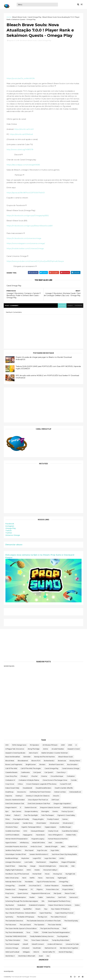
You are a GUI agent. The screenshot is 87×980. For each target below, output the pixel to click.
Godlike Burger (65, 827)
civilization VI (10, 780)
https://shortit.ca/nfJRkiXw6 (21, 135)
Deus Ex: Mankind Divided (15, 800)
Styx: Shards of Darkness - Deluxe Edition (21, 913)
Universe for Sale (72, 944)
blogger (62, 306)
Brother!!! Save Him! (56, 765)
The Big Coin (42, 917)
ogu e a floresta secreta (46, 882)
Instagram (10, 526)
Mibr (73, 866)
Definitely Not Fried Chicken (40, 792)
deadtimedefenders (43, 788)
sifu (43, 901)
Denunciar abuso (14, 545)
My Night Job (70, 874)
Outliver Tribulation (52, 886)
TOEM (36, 933)
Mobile (37, 870)
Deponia (9, 796)
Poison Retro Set (52, 890)
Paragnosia (23, 890)
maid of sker (10, 866)
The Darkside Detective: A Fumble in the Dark (44, 921)
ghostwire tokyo (12, 827)
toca (28, 933)
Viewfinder (37, 948)
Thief (64, 929)
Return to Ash (70, 894)
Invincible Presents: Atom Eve (16, 847)
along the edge (34, 749)
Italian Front (73, 847)
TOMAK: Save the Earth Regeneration (56, 933)
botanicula (62, 761)
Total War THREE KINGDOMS (16, 937)
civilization (71, 777)
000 (7, 745)
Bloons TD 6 (36, 761)
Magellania (54, 862)
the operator (39, 925)
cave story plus (11, 777)
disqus (70, 306)
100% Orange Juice (19, 745)
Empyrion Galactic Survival (50, 808)
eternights (45, 812)
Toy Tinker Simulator (13, 940)
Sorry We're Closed (13, 909)
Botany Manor (75, 761)
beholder (27, 757)
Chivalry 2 (24, 777)
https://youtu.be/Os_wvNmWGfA (21, 79)
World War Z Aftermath (27, 956)
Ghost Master (41, 823)
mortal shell (37, 874)
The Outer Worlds (54, 925)
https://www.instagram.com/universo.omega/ (26, 244)
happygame (28, 835)
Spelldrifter (28, 909)
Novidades (29, 882)
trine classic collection (40, 940)
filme (7, 819)
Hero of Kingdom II (55, 835)
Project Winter (68, 890)
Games (65, 819)
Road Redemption (19, 897)
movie (47, 874)
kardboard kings (12, 858)
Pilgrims (40, 890)
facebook (78, 306)
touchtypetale (63, 937)
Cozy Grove (10, 784)
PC (32, 890)
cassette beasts (11, 773)
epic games (17, 812)
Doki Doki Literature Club (15, 804)
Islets (63, 847)
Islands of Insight (51, 847)
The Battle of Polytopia (25, 917)
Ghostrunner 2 (68, 823)
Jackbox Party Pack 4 (13, 851)
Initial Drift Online (39, 843)
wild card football (12, 952)
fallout (8, 815)
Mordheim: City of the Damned (17, 874)
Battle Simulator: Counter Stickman (55, 753)
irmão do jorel (36, 847)
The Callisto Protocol (58, 917)
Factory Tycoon (67, 812)
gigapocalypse (50, 827)
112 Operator (34, 745)
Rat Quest (57, 894)
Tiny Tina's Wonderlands (14, 933)
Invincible (59, 843)
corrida (74, 780)
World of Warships (65, 952)
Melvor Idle (64, 866)
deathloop (9, 792)
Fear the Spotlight (31, 815)
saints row (50, 897)
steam (38, 909)
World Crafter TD (49, 952)
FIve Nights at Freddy (21, 819)
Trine (26, 940)
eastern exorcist (31, 808)
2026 (70, 745)
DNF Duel (55, 800)
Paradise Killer (67, 886)
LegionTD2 (37, 858)
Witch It (36, 952)
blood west (10, 761)
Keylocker (25, 858)
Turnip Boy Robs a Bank (61, 940)
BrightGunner (31, 765)
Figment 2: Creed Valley (66, 815)
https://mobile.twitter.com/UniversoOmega (25, 249)
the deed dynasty (71, 921)
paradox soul (10, 890)
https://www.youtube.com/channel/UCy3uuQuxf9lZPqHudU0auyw (35, 262)
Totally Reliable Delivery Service (42, 937)
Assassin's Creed (74, 749)
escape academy (31, 812)
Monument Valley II (50, 870)
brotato (42, 765)
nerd (24, 878)
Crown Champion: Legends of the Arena (41, 784)
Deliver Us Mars (60, 792)
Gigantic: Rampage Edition (31, 827)
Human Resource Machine (58, 839)
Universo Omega (13, 536)
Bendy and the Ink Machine (45, 757)
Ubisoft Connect (38, 944)
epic (7, 812)
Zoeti (41, 956)
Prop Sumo (10, 894)
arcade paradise (58, 749)
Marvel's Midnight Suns (47, 866)
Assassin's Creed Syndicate (15, 753)
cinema (44, 777)
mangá (33, 866)
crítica (20, 784)
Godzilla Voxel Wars (13, 831)
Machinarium (41, 862)
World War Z (10, 956)
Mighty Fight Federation (14, 870)
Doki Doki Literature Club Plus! (39, 804)
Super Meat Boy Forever (64, 913)
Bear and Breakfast (13, 757)
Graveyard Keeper (38, 831)
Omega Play (11, 529)
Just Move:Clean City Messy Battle (64, 854)
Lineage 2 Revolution (13, 862)
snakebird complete (37, 905)
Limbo (62, 858)
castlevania (25, 773)
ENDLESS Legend (70, 808)
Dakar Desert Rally (12, 788)
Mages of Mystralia (68, 862)
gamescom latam (12, 823)
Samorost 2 (74, 897)
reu (7, 897)
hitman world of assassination (17, 839)
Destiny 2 (19, 796)
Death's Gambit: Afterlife (64, 788)
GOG (25, 831)
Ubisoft (25, 944)
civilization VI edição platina (29, 780)
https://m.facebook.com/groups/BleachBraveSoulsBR (30, 226)
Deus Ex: (56, 796)
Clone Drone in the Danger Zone (55, 780)
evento (55, 812)
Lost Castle (29, 862)
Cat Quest (37, 773)
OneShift (22, 886)
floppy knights (38, 819)
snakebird (21, 905)
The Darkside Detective (14, 921)
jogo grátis (55, 851)
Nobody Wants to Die (13, 882)
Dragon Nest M (11, 808)
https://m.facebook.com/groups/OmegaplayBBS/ (28, 216)
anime (46, 749)
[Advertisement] (43, 405)
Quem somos (23, 894)
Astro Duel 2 (33, 753)
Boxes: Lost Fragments (14, 765)
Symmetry (9, 917)
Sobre (77, 905)
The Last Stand (25, 925)
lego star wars (50, 858)
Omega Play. (10, 886)
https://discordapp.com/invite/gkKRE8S (23, 165)
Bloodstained (23, 761)
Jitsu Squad (29, 851)
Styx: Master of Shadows (60, 909)
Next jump (50, 878)
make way (23, 866)
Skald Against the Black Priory (59, 901)
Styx (46, 909)
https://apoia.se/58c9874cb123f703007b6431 (26, 193)
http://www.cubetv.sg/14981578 (20, 150)
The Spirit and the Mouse (50, 929)
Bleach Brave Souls (20, 17)
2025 (63, 745)
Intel (50, 843)
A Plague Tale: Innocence (15, 749)
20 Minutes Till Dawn (50, 745)
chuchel (34, 777)
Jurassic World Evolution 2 (39, 854)
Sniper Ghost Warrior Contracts (60, 905)
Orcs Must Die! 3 (35, 886)
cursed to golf (65, 784)
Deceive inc (22, 792)
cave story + (61, 773)
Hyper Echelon (11, 843)
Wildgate (26, 952)
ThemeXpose (16, 977)
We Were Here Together (69, 948)
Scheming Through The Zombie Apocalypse (22, 901)
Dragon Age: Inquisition (62, 804)
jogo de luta (42, 851)
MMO (29, 870)
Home (9, 17)
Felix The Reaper (48, 815)
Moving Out (58, 874)
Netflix (32, 878)
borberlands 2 (49, 761)
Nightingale (62, 878)
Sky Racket (10, 905)
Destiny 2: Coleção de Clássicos (38, 796)
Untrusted (25, 948)
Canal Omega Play (35, 17)
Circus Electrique (57, 777)
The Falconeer (11, 925)
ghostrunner (54, 823)
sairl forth (62, 897)
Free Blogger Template (29, 977)
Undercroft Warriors (55, 944)
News (40, 878)
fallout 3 (17, 815)
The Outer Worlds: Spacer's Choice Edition (21, 929)
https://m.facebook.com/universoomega (24, 239)
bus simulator (72, 765)
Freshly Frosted (53, 819)
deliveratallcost (75, 792)
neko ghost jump (12, 878)
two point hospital (12, 944)
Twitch (9, 531)
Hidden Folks (71, 835)
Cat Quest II (49, 773)
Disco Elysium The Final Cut (38, 800)
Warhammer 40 (50, 948)
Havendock (40, 835)
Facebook (10, 524)
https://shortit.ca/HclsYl (24, 130)
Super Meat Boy (46, 913)
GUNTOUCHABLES (12, 835)
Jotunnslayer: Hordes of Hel (16, 854)
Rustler (32, 897)
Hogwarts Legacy (38, 839)
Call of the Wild (11, 769)
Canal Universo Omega (71, 769)
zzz (48, 956)
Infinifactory (24, 843)
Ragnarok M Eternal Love (41, 894)
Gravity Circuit (53, 831)
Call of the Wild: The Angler (31, 769)
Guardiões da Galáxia (70, 831)
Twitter (9, 533)
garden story (28, 823)
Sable (41, 897)
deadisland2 (27, 788)
